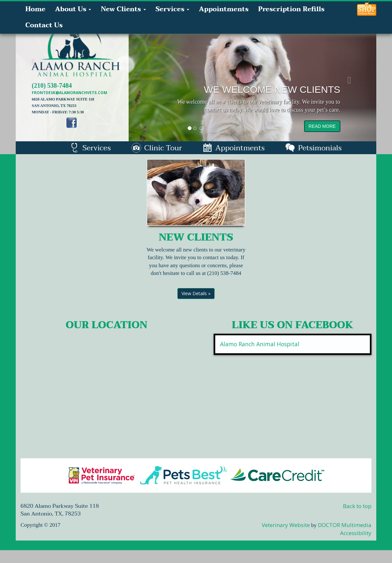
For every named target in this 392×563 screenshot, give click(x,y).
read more (322, 126)
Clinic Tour (157, 148)
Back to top (357, 506)
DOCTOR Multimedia (345, 525)
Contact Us (44, 25)
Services (172, 9)
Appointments (224, 9)
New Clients (123, 9)
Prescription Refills (291, 9)
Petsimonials (313, 148)
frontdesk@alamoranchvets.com (69, 93)
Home (35, 9)
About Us (73, 9)
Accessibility (356, 533)
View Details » (196, 293)
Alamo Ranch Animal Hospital (260, 344)
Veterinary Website (286, 525)
